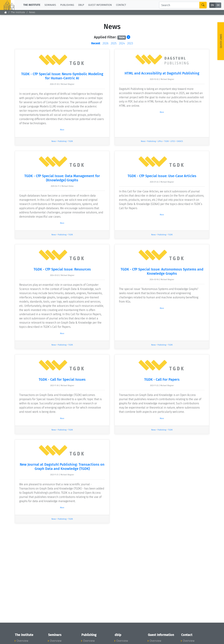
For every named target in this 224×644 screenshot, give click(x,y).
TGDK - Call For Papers (162, 379)
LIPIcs (160, 141)
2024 (122, 43)
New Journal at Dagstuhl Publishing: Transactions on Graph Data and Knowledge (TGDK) (62, 467)
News (54, 141)
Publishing (62, 141)
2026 (105, 43)
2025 (114, 43)
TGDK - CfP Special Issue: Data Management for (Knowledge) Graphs (62, 178)
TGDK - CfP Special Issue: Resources (62, 269)
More (62, 130)
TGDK (71, 141)
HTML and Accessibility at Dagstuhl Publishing (162, 73)
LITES (173, 141)
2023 (130, 43)
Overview (22, 641)
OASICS (180, 141)
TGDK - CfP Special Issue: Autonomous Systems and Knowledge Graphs (162, 271)
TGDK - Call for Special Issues (62, 379)
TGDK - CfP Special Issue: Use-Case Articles (162, 176)
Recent (96, 43)
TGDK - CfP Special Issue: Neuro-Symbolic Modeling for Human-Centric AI (62, 76)
